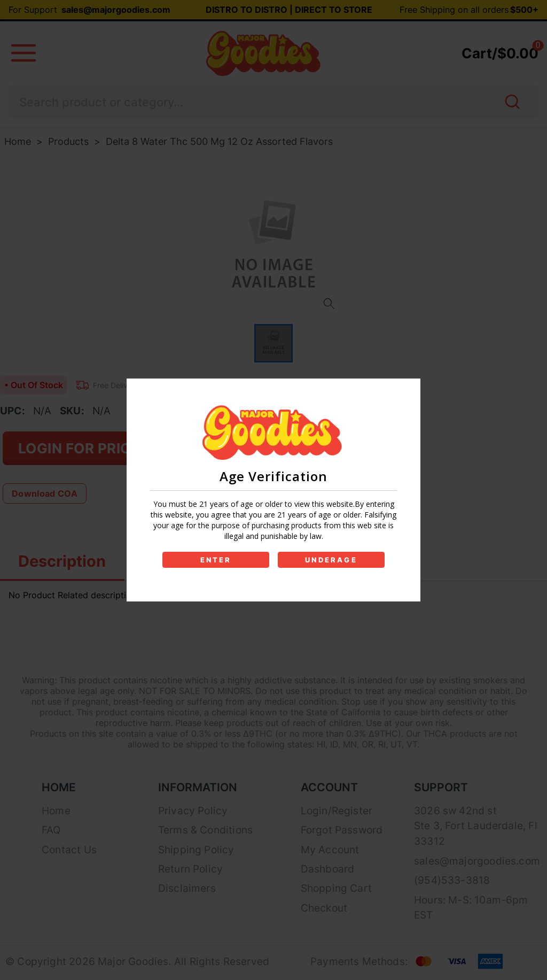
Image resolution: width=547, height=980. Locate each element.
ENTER (216, 560)
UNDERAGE (331, 560)
